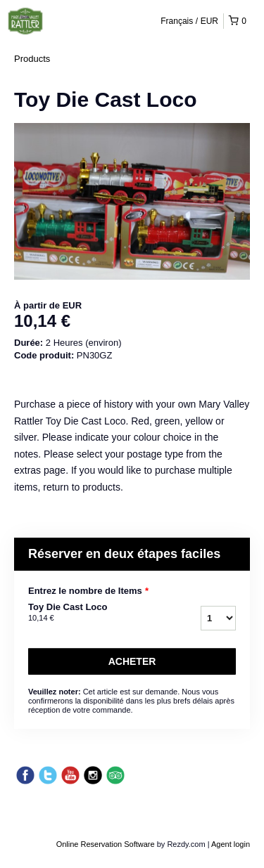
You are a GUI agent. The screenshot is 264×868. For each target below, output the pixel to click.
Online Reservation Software (106, 844)
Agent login (231, 844)
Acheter (132, 661)
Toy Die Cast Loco (90, 613)
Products (32, 59)
